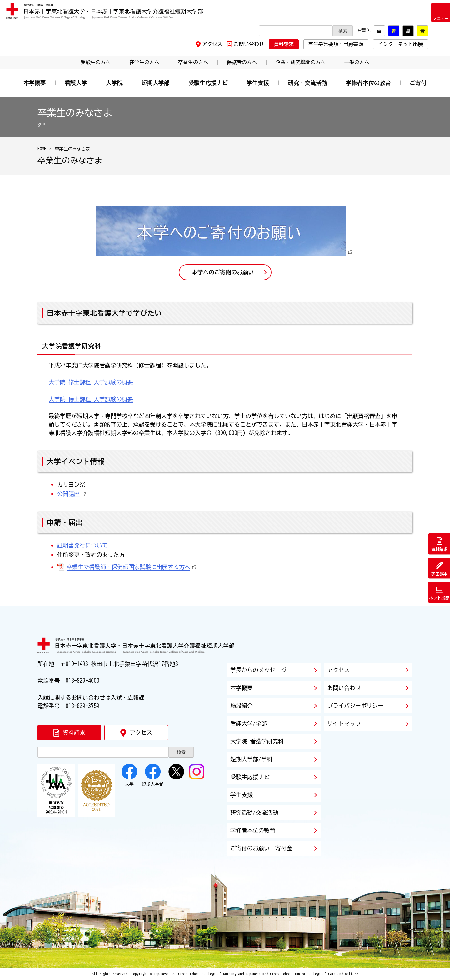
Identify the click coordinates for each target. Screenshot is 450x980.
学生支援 (258, 83)
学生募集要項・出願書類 (336, 44)
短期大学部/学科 (251, 759)
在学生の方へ (144, 62)
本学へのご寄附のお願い (223, 272)
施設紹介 (242, 706)
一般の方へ (357, 62)
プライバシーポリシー (355, 706)
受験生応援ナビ (208, 83)
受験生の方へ (96, 62)
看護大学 (76, 83)
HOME (42, 149)
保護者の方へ (242, 62)
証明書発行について (82, 545)
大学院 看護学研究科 (257, 741)
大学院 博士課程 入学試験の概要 (91, 399)
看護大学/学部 (249, 723)
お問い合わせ (249, 44)
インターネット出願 (401, 44)
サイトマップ (344, 723)
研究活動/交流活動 (254, 812)
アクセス (212, 44)
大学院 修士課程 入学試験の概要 (91, 382)
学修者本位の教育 (368, 83)
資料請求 (284, 44)
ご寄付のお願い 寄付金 (261, 848)
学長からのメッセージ (258, 670)
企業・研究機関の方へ (301, 62)
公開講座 (68, 494)
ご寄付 (418, 83)
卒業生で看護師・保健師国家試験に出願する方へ (128, 567)
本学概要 (35, 83)
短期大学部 (156, 83)
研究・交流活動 (307, 83)
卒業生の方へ (193, 62)
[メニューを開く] (441, 12)
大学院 (114, 83)
